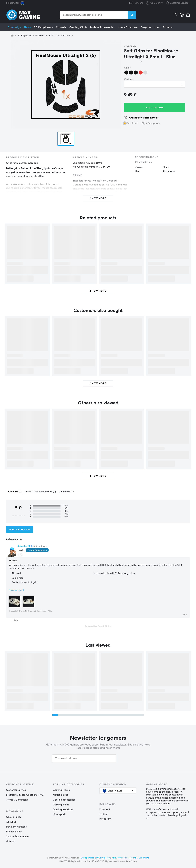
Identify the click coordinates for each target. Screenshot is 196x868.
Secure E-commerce (17, 837)
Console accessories (64, 800)
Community (154, 3)
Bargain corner (150, 27)
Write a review (20, 530)
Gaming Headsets (63, 810)
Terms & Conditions (17, 800)
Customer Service (179, 3)
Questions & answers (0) (40, 492)
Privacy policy (14, 832)
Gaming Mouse (61, 790)
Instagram (105, 819)
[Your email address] (84, 759)
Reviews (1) (15, 492)
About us (11, 822)
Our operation (88, 858)
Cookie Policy (14, 817)
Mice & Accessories (44, 36)
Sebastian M (24, 546)
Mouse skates (60, 795)
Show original (16, 590)
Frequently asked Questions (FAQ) (25, 795)
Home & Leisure (128, 27)
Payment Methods (16, 827)
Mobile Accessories (102, 27)
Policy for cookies (120, 858)
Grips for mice (64, 36)
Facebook (105, 809)
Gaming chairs (61, 805)
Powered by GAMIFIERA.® (98, 626)
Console (61, 27)
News (27, 27)
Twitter (103, 814)
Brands (167, 27)
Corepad (130, 46)
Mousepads (59, 814)
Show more (98, 291)
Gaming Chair (78, 27)
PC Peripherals (43, 27)
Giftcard (139, 3)
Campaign (14, 27)
